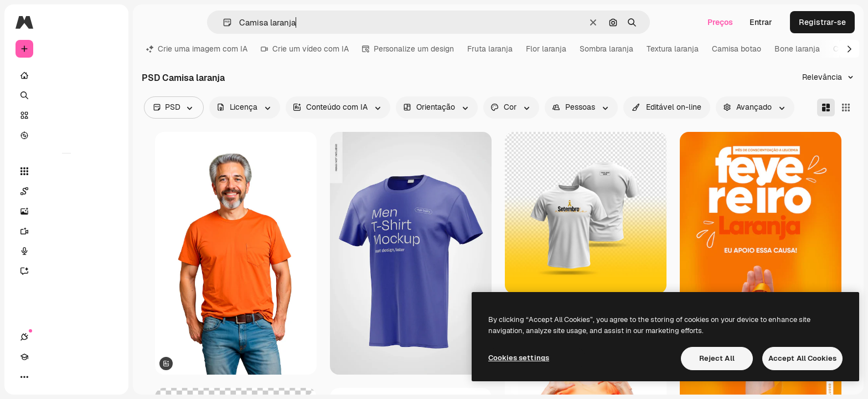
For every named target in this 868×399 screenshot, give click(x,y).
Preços (720, 22)
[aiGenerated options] (338, 108)
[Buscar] (66, 95)
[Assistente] (66, 271)
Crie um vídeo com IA (305, 49)
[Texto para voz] (66, 251)
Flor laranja (546, 49)
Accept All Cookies (802, 358)
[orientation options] (437, 108)
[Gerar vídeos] (66, 231)
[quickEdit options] (667, 108)
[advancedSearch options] (755, 108)
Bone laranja (797, 49)
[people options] (581, 108)
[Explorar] (66, 135)
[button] (223, 22)
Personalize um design (408, 49)
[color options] (511, 108)
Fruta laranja (490, 49)
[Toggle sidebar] (108, 22)
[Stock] (66, 115)
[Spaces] (66, 191)
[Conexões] (24, 377)
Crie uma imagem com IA (197, 49)
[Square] (846, 108)
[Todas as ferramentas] (66, 171)
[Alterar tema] (64, 377)
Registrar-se (822, 22)
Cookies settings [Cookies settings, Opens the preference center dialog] (519, 358)
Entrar (761, 22)
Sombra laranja (606, 49)
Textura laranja (673, 49)
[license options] (245, 108)
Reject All (717, 358)
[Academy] (44, 377)
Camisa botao (737, 49)
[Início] (66, 75)
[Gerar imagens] (66, 211)
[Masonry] (826, 108)
